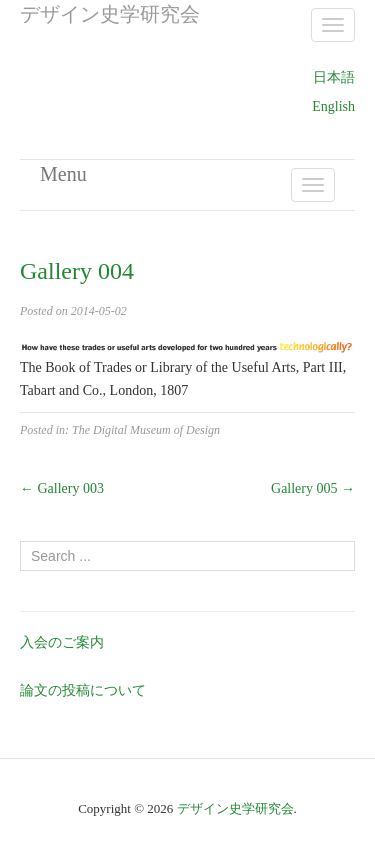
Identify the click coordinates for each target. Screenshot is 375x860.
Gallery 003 (62, 488)
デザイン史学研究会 (235, 808)
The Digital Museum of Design (146, 430)
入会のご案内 (62, 642)
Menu (63, 174)
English (333, 106)
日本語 (334, 77)
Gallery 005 (313, 488)
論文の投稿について (83, 690)
